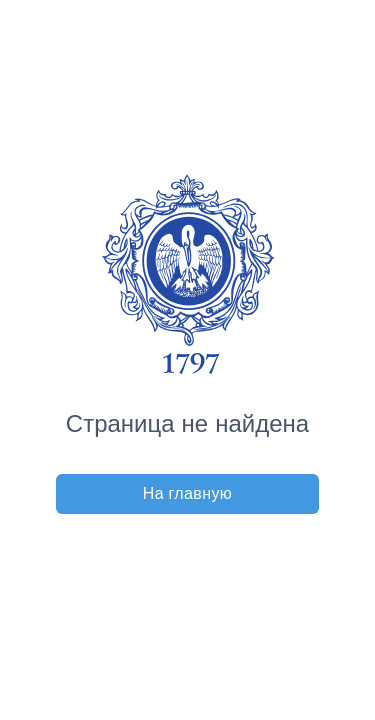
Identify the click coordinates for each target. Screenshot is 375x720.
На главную (188, 493)
